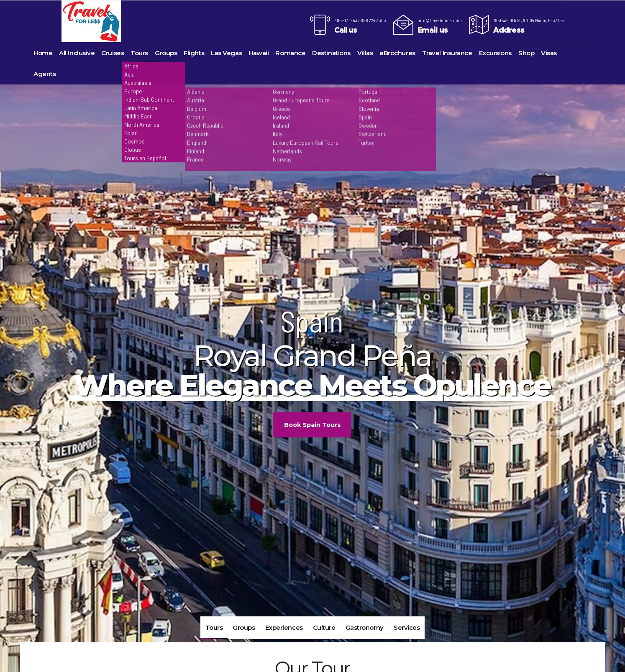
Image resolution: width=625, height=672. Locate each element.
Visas (549, 53)
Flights (194, 53)
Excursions (496, 53)
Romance (290, 53)
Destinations (331, 53)
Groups (166, 53)
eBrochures (397, 53)
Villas (365, 53)
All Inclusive (77, 53)
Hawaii (259, 53)
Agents (45, 74)
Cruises (113, 53)
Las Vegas (226, 53)
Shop (526, 53)
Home (43, 53)
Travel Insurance (447, 53)
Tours (139, 53)
